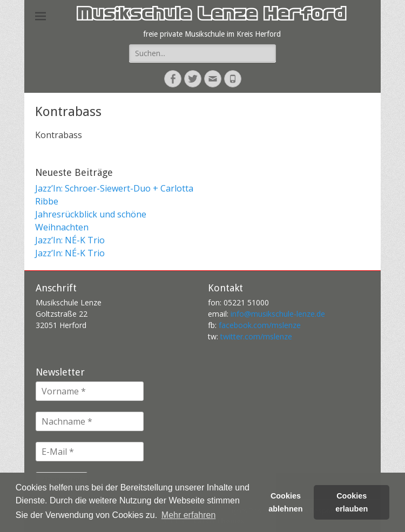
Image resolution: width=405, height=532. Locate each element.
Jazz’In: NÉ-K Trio (70, 240)
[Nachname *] (90, 421)
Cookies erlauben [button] (352, 502)
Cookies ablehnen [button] (285, 502)
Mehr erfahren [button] (189, 515)
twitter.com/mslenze (256, 336)
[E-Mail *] (90, 452)
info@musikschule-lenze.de (278, 314)
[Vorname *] (90, 391)
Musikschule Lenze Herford (211, 16)
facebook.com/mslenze (260, 325)
